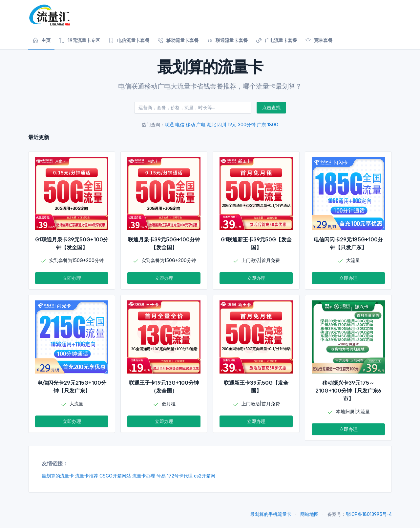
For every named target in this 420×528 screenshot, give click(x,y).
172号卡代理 (180, 476)
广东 (262, 124)
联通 (169, 124)
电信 (180, 124)
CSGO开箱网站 (115, 476)
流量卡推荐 (87, 476)
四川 (222, 124)
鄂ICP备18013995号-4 (369, 514)
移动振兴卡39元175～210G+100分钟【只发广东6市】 (348, 391)
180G (273, 124)
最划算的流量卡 (58, 476)
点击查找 (271, 107)
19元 (232, 124)
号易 (161, 476)
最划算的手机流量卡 (271, 514)
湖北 (211, 124)
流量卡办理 (144, 476)
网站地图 (309, 514)
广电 (201, 124)
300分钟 (247, 124)
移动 (190, 124)
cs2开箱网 (205, 476)
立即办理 (72, 278)
